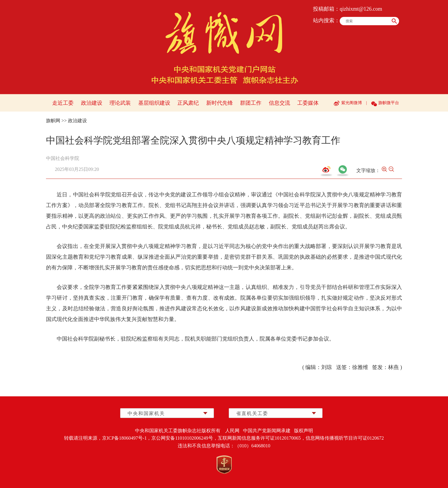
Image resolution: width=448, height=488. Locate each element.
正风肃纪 (188, 103)
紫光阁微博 (352, 103)
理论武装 (120, 103)
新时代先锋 (220, 103)
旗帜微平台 (389, 103)
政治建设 (92, 103)
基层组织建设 (154, 103)
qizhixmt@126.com (361, 9)
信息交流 (279, 103)
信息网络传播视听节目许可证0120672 (345, 438)
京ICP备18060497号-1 (124, 438)
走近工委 (63, 103)
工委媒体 (308, 103)
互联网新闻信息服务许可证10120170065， (262, 438)
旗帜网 (53, 121)
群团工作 (251, 103)
